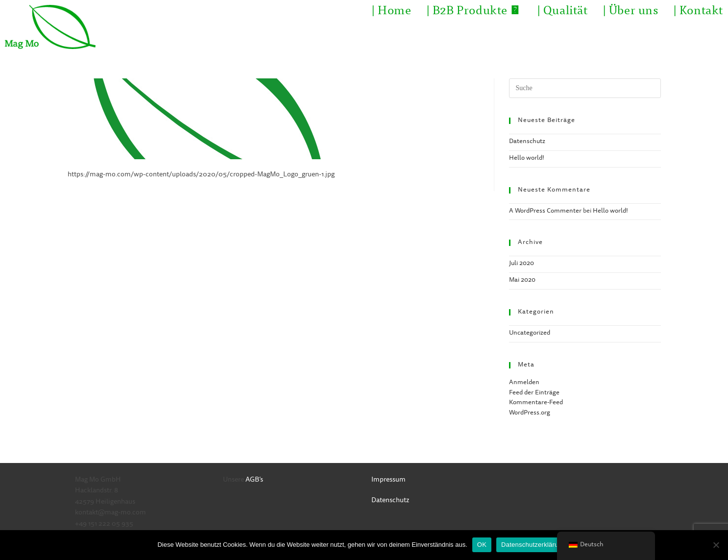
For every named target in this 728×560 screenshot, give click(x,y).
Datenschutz (527, 142)
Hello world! (527, 158)
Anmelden (524, 383)
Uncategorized (530, 333)
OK (482, 545)
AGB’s (254, 480)
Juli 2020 (522, 264)
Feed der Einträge (534, 393)
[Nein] (716, 545)
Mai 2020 (522, 280)
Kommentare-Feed (536, 403)
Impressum (388, 480)
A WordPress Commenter (545, 211)
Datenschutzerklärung (533, 545)
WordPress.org (530, 413)
